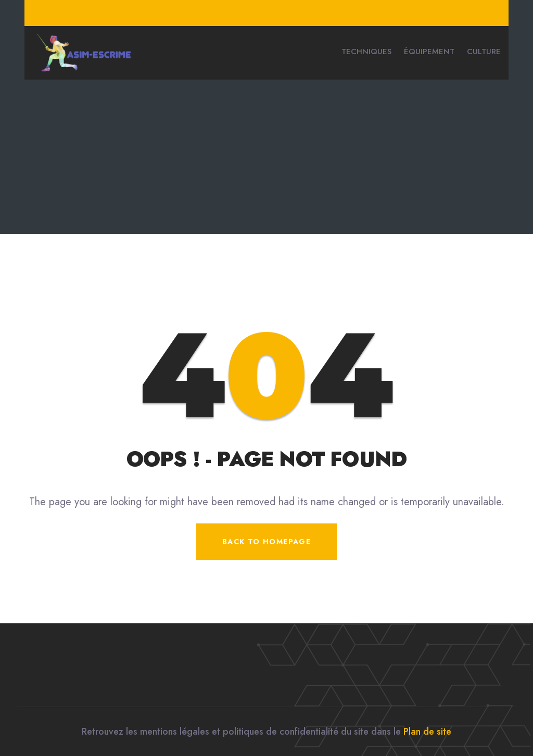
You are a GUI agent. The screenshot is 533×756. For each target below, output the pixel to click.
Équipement (429, 52)
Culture (484, 52)
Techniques (366, 52)
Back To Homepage (266, 542)
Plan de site (427, 732)
